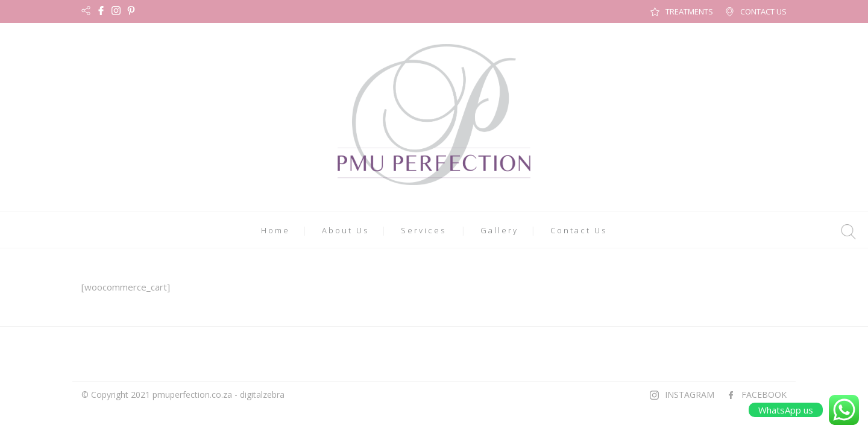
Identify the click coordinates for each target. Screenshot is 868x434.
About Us (345, 230)
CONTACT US (763, 11)
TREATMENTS (689, 11)
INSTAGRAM (690, 395)
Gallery (499, 230)
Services (423, 230)
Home (275, 230)
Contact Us (579, 230)
